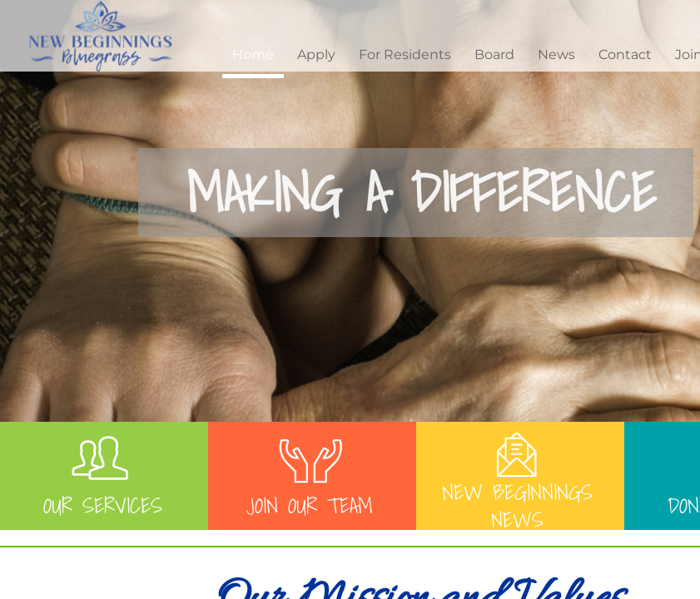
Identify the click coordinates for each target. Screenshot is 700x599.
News (556, 54)
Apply (316, 54)
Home (253, 54)
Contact (625, 54)
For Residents (405, 54)
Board (494, 54)
